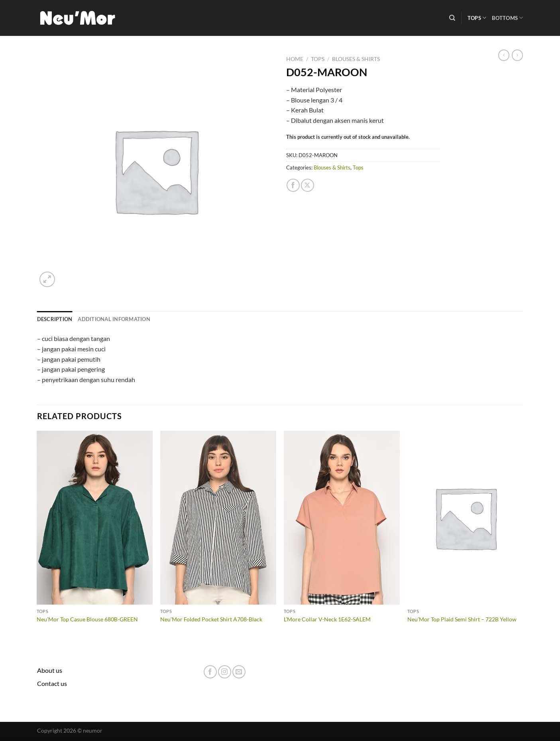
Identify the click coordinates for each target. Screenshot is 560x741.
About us (50, 670)
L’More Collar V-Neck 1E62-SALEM (327, 619)
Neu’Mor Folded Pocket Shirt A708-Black (211, 619)
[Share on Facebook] (293, 185)
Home (295, 59)
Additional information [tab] (114, 319)
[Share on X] (308, 185)
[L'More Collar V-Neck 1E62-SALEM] (342, 518)
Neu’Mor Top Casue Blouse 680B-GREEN (87, 619)
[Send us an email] (239, 672)
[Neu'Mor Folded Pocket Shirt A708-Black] (218, 518)
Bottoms (507, 18)
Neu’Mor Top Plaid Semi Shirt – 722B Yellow (462, 619)
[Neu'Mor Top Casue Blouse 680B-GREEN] (94, 518)
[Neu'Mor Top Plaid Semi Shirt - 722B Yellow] (465, 518)
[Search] (452, 18)
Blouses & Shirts (356, 59)
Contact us (52, 683)
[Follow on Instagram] (225, 672)
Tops (477, 18)
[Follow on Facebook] (210, 672)
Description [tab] (55, 319)
